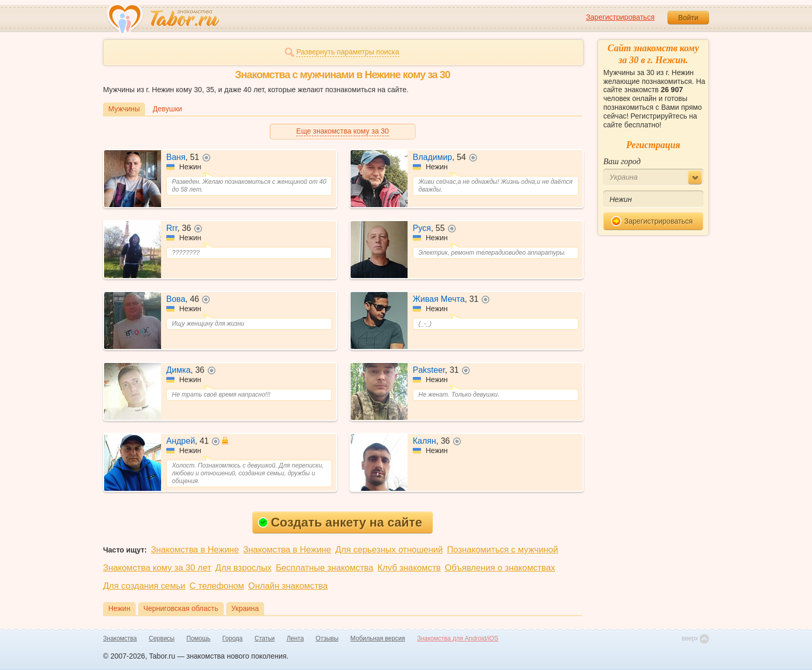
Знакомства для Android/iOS (458, 638)
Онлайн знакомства (288, 586)
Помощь (198, 638)
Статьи (265, 638)
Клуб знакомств (409, 568)
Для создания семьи (144, 586)
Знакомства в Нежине (195, 550)
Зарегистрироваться (620, 17)
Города (232, 638)
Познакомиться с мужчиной (502, 550)
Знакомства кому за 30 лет (157, 568)
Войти (688, 18)
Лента (295, 638)
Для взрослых (244, 568)
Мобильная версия (378, 638)
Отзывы (327, 638)
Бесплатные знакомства (325, 568)
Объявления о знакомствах (500, 568)
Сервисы (162, 638)
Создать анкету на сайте (340, 522)
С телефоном (217, 586)
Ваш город (622, 161)
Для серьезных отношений (389, 550)
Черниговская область (181, 608)
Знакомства (120, 638)
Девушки (168, 109)
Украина (245, 608)
